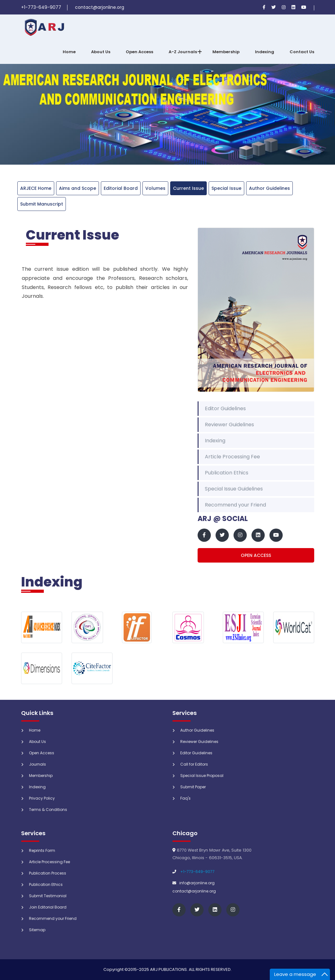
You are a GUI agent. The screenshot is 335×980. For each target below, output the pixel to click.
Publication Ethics (227, 473)
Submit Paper (193, 787)
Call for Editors (194, 764)
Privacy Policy (42, 798)
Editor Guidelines (225, 408)
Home (69, 52)
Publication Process (48, 873)
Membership (226, 52)
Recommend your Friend (235, 505)
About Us (101, 52)
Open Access (139, 52)
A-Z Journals (183, 52)
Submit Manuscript (42, 204)
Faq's (185, 798)
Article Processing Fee (232, 457)
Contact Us (302, 52)
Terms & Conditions (48, 810)
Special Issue (226, 188)
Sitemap (37, 930)
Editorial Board (121, 188)
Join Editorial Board (48, 907)
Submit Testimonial (48, 896)
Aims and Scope (78, 188)
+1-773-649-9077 (197, 872)
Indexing (265, 52)
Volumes (155, 188)
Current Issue (188, 188)
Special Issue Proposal (202, 776)
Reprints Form (42, 850)
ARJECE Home (36, 188)
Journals (38, 764)
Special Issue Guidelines (234, 489)
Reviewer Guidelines (229, 425)
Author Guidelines (269, 188)
